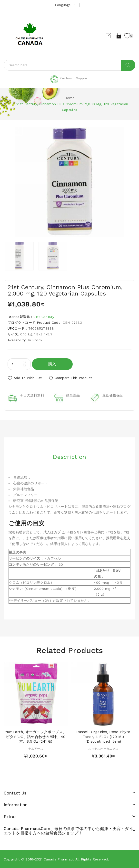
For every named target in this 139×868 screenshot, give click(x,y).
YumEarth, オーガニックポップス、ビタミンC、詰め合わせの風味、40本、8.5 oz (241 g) (36, 737)
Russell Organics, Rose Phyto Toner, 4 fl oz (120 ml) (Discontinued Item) (103, 737)
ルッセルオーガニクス (103, 749)
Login (119, 36)
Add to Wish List (28, 378)
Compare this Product (73, 378)
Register (111, 36)
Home (69, 98)
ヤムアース (36, 749)
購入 (52, 364)
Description (69, 457)
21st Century (44, 317)
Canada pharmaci (58, 859)
